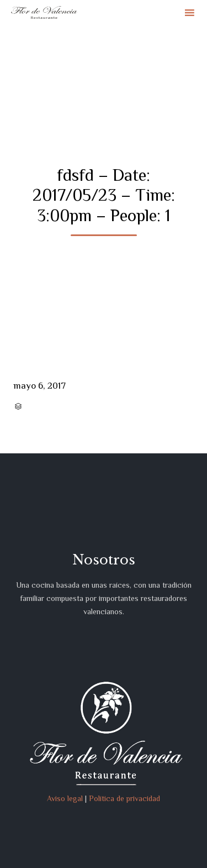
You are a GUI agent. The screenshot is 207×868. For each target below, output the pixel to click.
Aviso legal (65, 798)
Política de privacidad (124, 798)
